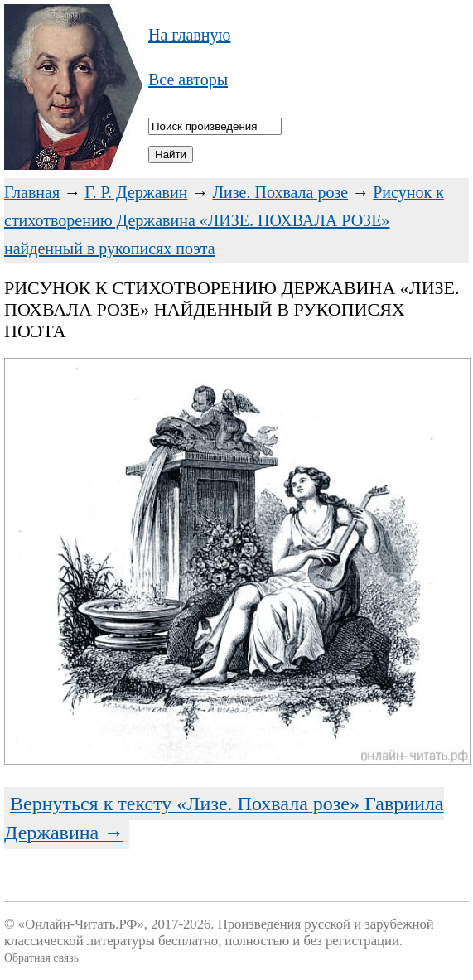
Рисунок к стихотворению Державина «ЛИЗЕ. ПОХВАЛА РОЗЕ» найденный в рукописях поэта (224, 220)
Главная (32, 192)
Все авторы (188, 80)
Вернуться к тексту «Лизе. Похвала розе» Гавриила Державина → (224, 818)
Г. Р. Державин (136, 192)
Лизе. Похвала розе (280, 192)
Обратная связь (41, 958)
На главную (189, 35)
